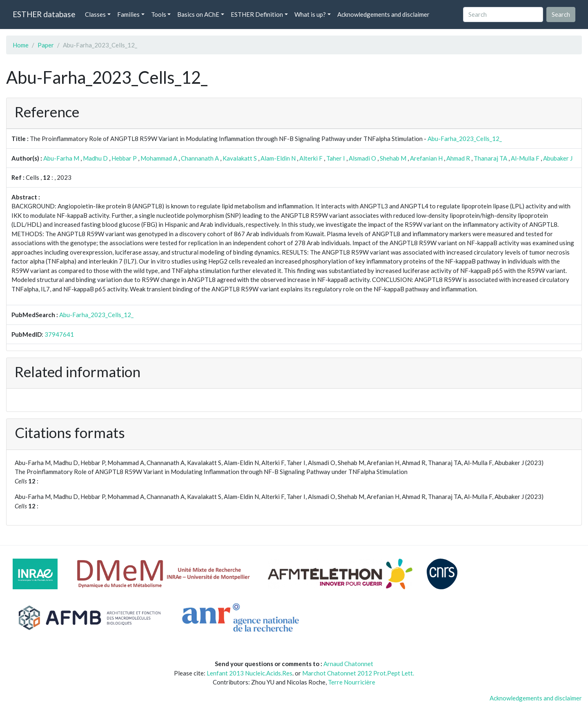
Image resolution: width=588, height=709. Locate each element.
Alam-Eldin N (278, 158)
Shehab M (393, 158)
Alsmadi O (362, 158)
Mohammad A (159, 158)
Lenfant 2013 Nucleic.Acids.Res (249, 673)
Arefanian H (426, 158)
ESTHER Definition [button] (257, 14)
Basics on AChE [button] (198, 14)
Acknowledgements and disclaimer (383, 14)
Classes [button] (95, 14)
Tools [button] (159, 14)
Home (21, 45)
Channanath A (200, 158)
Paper (46, 45)
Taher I (336, 158)
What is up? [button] (310, 14)
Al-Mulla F (525, 158)
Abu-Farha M (61, 158)
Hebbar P (124, 158)
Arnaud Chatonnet (348, 664)
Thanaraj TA (490, 158)
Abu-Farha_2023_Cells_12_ (465, 139)
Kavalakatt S (240, 158)
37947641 (59, 334)
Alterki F (311, 158)
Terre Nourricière (352, 682)
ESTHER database (44, 14)
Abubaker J (558, 158)
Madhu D (95, 158)
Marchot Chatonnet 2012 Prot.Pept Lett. (358, 673)
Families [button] (128, 14)
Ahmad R (458, 158)
